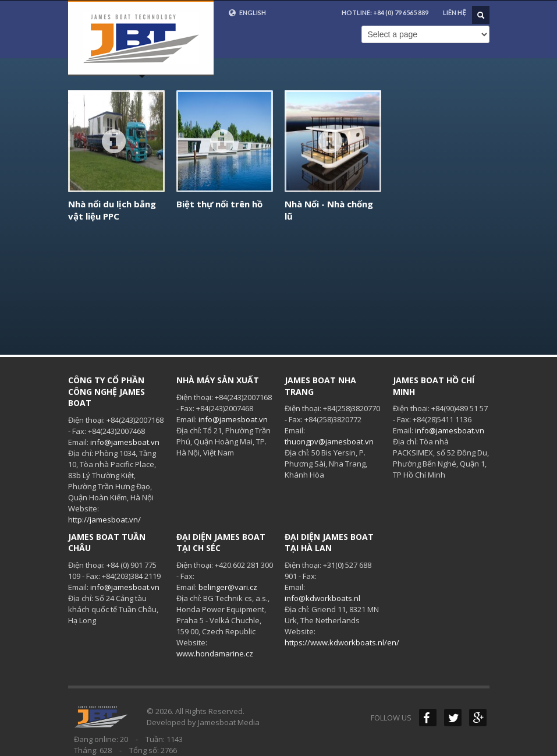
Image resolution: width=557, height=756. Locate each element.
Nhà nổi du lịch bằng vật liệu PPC (112, 210)
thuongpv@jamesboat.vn (329, 441)
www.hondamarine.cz (215, 653)
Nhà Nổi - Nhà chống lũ (329, 210)
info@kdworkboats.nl (322, 598)
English (247, 13)
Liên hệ (454, 13)
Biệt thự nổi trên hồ (219, 204)
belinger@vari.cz (228, 587)
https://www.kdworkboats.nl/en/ (342, 642)
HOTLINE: (385, 13)
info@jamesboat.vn (125, 442)
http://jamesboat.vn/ (104, 520)
